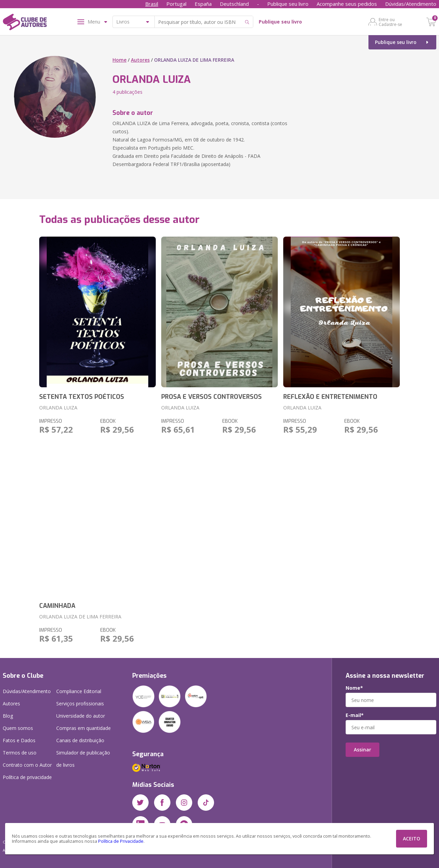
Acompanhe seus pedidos (347, 4)
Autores (140, 60)
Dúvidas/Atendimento (411, 4)
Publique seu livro (288, 4)
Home (119, 60)
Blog (8, 716)
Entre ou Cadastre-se (390, 22)
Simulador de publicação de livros (83, 759)
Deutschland (234, 4)
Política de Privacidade (121, 841)
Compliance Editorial (79, 691)
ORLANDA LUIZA (58, 408)
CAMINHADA (57, 606)
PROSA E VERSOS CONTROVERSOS (211, 397)
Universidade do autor (81, 716)
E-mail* (355, 715)
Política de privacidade (27, 777)
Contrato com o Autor (27, 765)
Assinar (362, 750)
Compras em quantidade (84, 728)
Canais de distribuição (80, 740)
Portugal (176, 4)
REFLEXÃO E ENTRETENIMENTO (330, 397)
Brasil (152, 4)
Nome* (354, 688)
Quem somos (18, 728)
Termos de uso (20, 753)
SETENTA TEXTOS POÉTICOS (82, 397)
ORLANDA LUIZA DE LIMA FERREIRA (80, 617)
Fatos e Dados (19, 740)
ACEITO (412, 839)
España (203, 4)
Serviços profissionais (80, 704)
